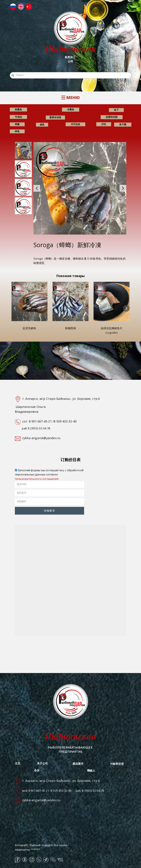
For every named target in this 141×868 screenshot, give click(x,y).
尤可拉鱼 (75, 124)
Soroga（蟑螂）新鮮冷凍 (67, 245)
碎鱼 (17, 131)
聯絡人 (91, 770)
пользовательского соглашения (37, 479)
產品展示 (78, 764)
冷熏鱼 (71, 109)
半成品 (18, 117)
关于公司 (42, 763)
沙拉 (104, 124)
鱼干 (116, 110)
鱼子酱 (123, 124)
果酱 (17, 124)
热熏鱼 (18, 109)
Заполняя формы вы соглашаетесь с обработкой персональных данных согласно (49, 475)
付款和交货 (117, 764)
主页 (18, 763)
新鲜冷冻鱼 (55, 117)
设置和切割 (112, 117)
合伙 (37, 770)
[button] (37, 188)
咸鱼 (42, 124)
